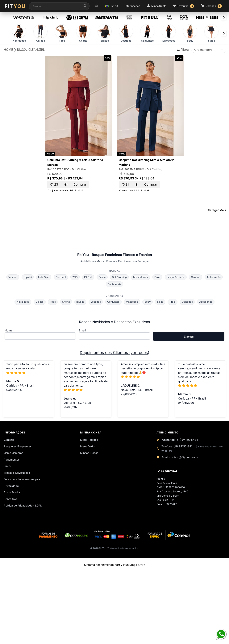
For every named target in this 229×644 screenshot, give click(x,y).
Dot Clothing (80, 169)
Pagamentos (12, 459)
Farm (157, 277)
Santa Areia (114, 284)
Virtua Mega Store (133, 565)
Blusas (80, 302)
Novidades (23, 302)
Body (148, 302)
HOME (8, 50)
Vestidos (96, 302)
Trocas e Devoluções (17, 473)
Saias (160, 302)
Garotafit (61, 277)
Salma (102, 277)
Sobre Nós (10, 499)
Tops (53, 302)
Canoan (196, 277)
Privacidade (11, 486)
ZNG (75, 277)
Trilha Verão (214, 277)
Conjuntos (113, 302)
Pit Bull (88, 277)
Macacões (132, 302)
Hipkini (28, 277)
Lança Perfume (176, 277)
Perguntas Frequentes (18, 446)
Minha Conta (157, 6)
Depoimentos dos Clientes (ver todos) (114, 353)
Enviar (189, 336)
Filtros (183, 50)
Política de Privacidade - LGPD (23, 505)
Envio (7, 466)
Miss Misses (141, 277)
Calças (40, 302)
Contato (9, 440)
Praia (173, 302)
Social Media (12, 492)
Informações (132, 6)
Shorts (66, 302)
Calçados (187, 302)
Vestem (13, 277)
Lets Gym (44, 277)
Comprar (80, 184)
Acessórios (206, 302)
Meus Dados (88, 446)
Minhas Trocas (89, 453)
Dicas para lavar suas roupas (22, 479)
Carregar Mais (216, 210)
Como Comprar (13, 453)
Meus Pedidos (89, 440)
